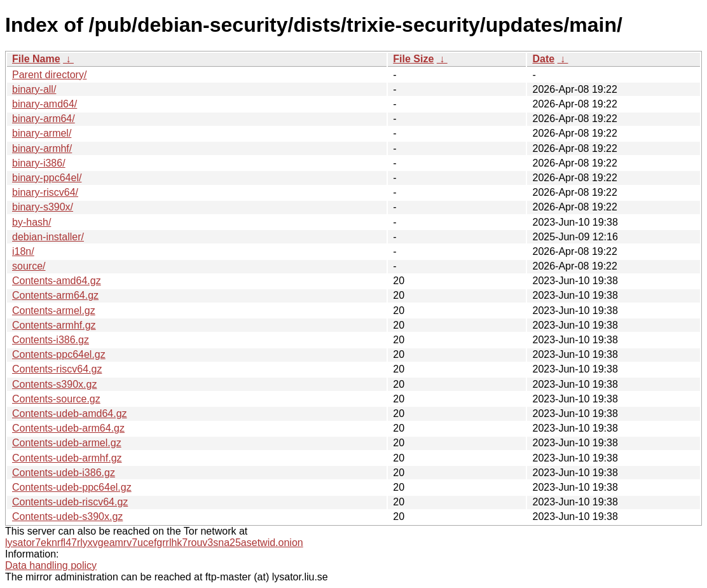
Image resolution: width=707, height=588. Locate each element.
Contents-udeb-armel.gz (67, 443)
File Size (413, 59)
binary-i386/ (39, 163)
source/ (29, 266)
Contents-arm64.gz (55, 295)
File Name (36, 59)
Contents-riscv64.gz (57, 369)
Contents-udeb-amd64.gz (70, 414)
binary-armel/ (42, 133)
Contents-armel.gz (54, 311)
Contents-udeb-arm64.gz (68, 428)
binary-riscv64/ (45, 192)
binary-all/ (34, 89)
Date (543, 59)
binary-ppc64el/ (47, 178)
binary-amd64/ (45, 104)
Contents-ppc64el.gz (59, 354)
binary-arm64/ (44, 119)
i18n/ (23, 251)
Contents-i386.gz (51, 340)
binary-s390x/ (43, 207)
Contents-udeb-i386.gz (64, 473)
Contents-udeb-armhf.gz (67, 458)
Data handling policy (51, 565)
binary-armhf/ (42, 148)
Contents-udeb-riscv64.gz (70, 502)
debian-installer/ (48, 237)
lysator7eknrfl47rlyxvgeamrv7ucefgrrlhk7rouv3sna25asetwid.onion (154, 543)
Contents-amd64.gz (57, 281)
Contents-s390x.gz (54, 384)
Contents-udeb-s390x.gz (67, 516)
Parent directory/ (49, 75)
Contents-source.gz (56, 399)
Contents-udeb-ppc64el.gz (72, 487)
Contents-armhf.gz (54, 325)
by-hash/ (31, 222)
